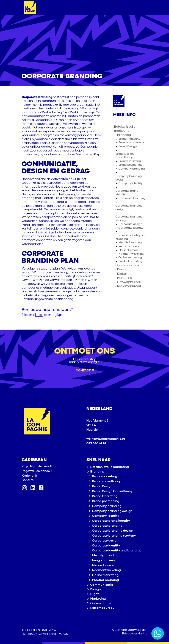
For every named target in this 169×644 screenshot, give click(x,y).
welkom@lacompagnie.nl (106, 439)
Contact (85, 371)
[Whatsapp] (158, 633)
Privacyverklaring (135, 634)
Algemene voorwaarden (130, 630)
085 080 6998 (96, 444)
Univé (71, 154)
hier (39, 315)
